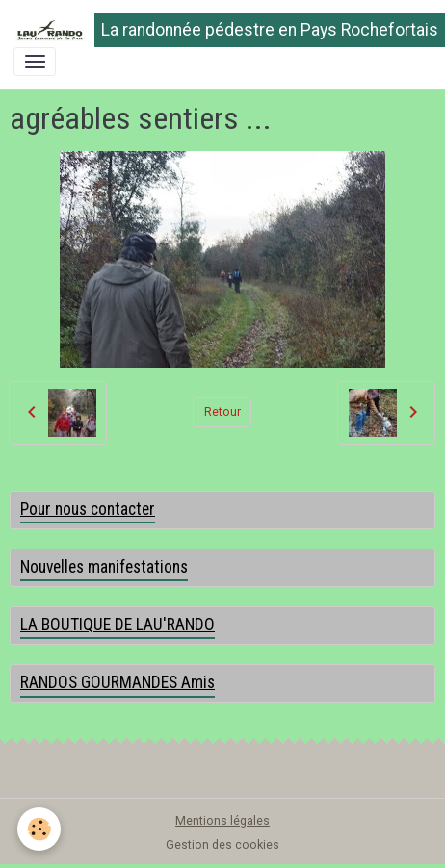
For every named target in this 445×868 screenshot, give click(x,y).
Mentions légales (222, 821)
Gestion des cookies (222, 845)
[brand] (216, 30)
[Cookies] (39, 829)
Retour (222, 412)
